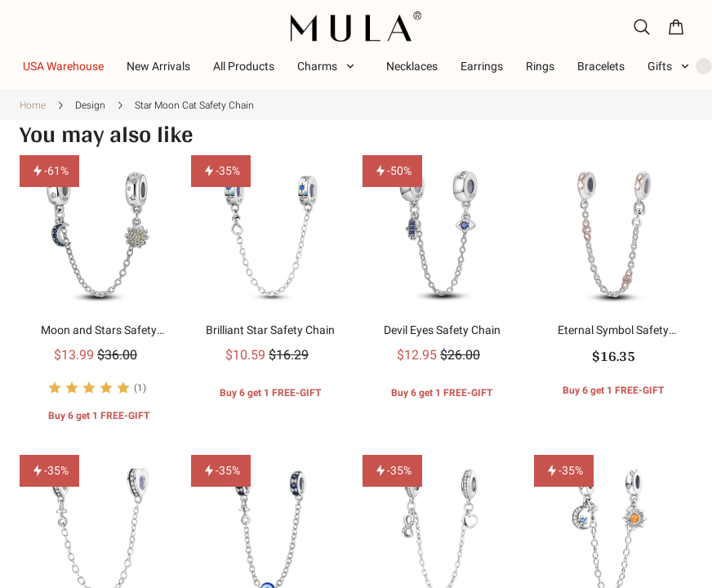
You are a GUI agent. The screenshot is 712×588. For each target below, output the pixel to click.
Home (33, 105)
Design (90, 105)
